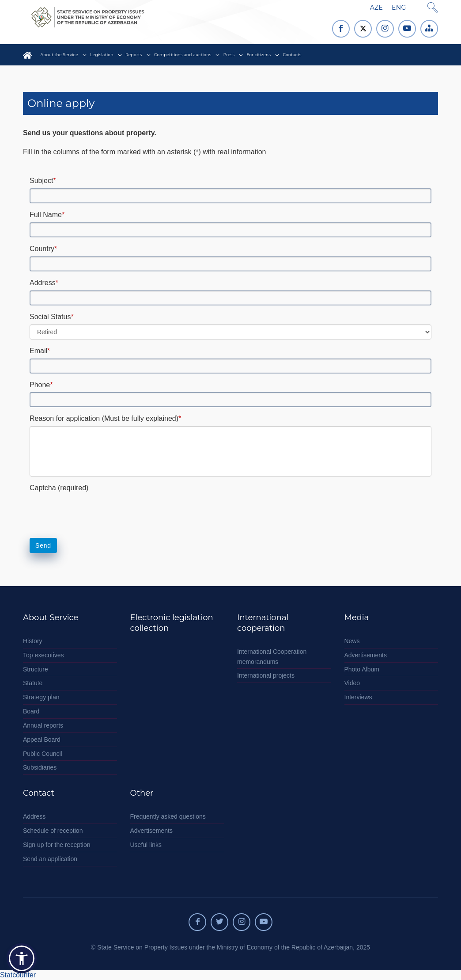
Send (43, 545)
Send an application (50, 859)
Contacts (292, 55)
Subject (43, 181)
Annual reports (43, 725)
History (33, 641)
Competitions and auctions (183, 55)
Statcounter (18, 975)
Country (43, 249)
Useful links (146, 845)
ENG (399, 8)
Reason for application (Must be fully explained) (105, 418)
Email (40, 351)
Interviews (358, 697)
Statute (33, 683)
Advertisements (366, 655)
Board (31, 711)
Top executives (43, 655)
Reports (134, 55)
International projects (266, 675)
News (352, 641)
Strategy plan (41, 697)
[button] (22, 958)
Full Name (47, 215)
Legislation (102, 55)
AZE (376, 8)
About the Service (59, 55)
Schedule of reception (53, 831)
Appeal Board (42, 740)
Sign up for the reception (57, 845)
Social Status (52, 317)
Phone (41, 385)
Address (44, 283)
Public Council (43, 754)
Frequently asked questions (168, 816)
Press (229, 55)
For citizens (259, 55)
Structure (36, 669)
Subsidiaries (40, 767)
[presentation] (97, 511)
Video (352, 683)
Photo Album (362, 669)
